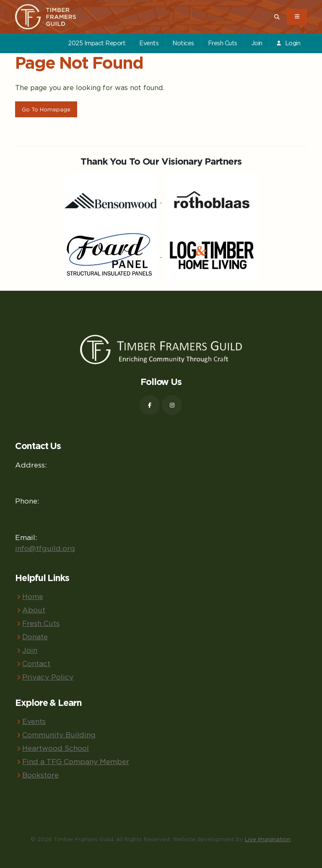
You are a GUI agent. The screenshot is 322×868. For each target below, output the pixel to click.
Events (149, 43)
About (34, 610)
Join (257, 43)
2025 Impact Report (97, 43)
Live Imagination (268, 839)
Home (33, 596)
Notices (183, 43)
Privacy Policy (48, 677)
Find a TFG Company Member (76, 761)
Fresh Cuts (223, 43)
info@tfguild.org (45, 548)
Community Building (59, 735)
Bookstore (40, 775)
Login (288, 43)
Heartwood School (56, 748)
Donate (35, 637)
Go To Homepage (46, 109)
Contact (36, 663)
